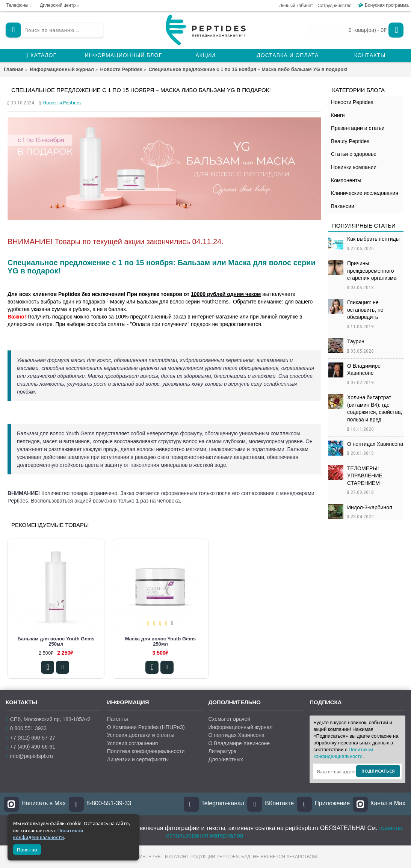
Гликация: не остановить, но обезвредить (365, 310)
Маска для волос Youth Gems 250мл (160, 641)
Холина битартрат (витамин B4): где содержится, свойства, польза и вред (375, 408)
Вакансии (343, 206)
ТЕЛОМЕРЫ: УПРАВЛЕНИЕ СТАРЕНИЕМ (365, 476)
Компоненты (346, 180)
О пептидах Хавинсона (375, 444)
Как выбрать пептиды (373, 239)
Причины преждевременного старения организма (372, 271)
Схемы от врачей (230, 719)
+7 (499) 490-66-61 (30, 747)
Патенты (118, 719)
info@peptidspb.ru (29, 756)
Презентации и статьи (358, 128)
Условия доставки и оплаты (141, 735)
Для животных (226, 759)
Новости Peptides (352, 102)
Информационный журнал (241, 727)
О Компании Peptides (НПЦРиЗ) (146, 727)
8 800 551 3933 (26, 728)
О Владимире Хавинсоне (364, 370)
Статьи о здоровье (354, 154)
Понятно (27, 850)
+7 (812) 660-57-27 (30, 738)
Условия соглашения (133, 743)
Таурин (356, 341)
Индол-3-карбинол (370, 507)
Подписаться (378, 771)
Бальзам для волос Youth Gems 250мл (56, 641)
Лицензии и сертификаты (138, 759)
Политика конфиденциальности (146, 751)
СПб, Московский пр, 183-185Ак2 (48, 719)
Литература (223, 751)
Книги (338, 115)
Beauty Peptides (350, 141)
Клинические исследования (365, 193)
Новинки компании (354, 167)
